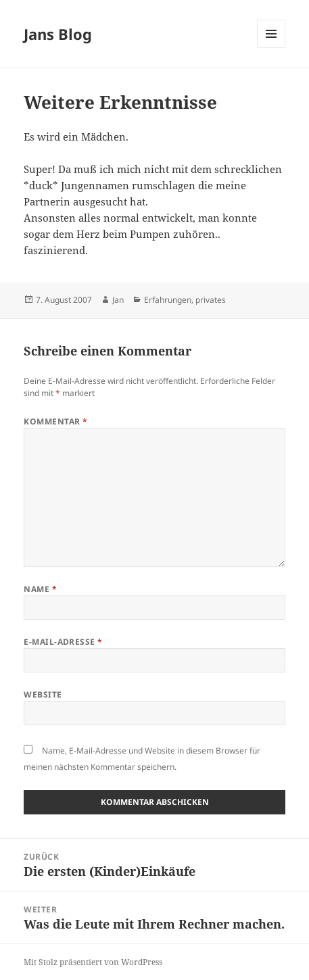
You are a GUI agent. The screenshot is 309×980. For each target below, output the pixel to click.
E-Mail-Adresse (63, 642)
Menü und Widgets (271, 48)
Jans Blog (58, 34)
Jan (118, 300)
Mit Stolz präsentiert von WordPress (93, 962)
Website (43, 694)
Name (40, 589)
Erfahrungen (168, 300)
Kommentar (55, 421)
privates (211, 300)
